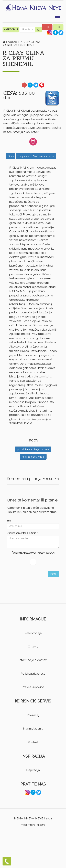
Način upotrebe (44, 156)
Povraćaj (33, 715)
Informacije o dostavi (33, 660)
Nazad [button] (13, 42)
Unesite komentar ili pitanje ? (22, 533)
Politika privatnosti (33, 674)
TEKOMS (41, 825)
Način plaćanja (33, 729)
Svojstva (23, 156)
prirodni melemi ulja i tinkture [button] (33, 449)
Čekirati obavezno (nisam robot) (33, 553)
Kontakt (33, 742)
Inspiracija (33, 770)
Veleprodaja (33, 633)
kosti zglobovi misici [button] (33, 457)
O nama (33, 647)
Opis (11, 156)
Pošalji (54, 574)
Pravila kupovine (33, 687)
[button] (47, 27)
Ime (9, 521)
